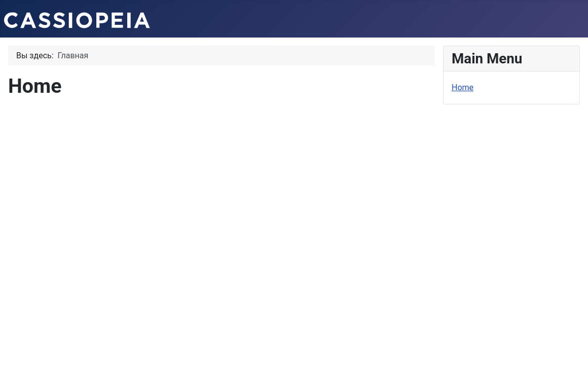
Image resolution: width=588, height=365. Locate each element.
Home (463, 87)
